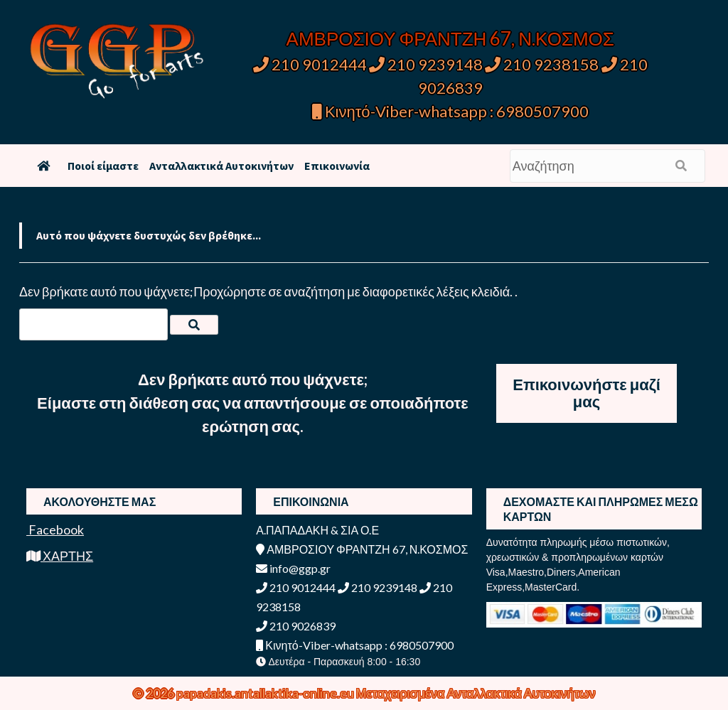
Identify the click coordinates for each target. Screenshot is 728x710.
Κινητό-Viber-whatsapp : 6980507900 (450, 111)
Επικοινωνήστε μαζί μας (587, 393)
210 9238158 (543, 64)
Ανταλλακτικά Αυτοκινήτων (221, 166)
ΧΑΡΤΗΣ (60, 556)
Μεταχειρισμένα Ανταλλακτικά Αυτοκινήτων (476, 693)
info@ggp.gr (293, 568)
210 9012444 (310, 64)
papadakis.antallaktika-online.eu (266, 693)
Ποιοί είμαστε (103, 166)
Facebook (55, 529)
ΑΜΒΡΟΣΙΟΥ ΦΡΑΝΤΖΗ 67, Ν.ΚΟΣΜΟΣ (450, 38)
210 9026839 (296, 626)
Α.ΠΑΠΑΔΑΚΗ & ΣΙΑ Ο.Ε (317, 530)
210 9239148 (426, 64)
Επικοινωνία (337, 166)
